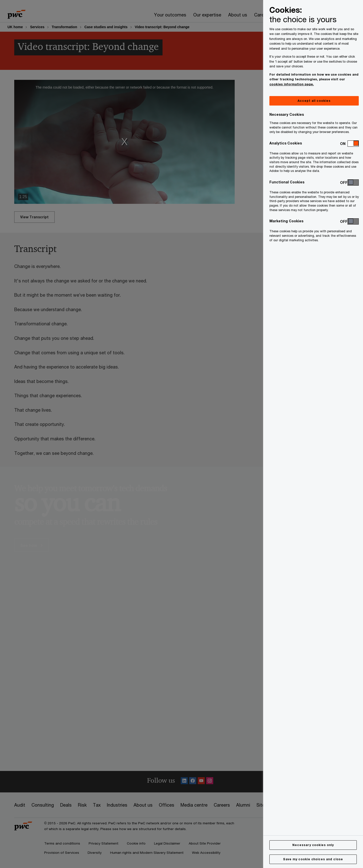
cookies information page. (292, 84)
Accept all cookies (314, 101)
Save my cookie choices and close (313, 859)
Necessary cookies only (313, 845)
